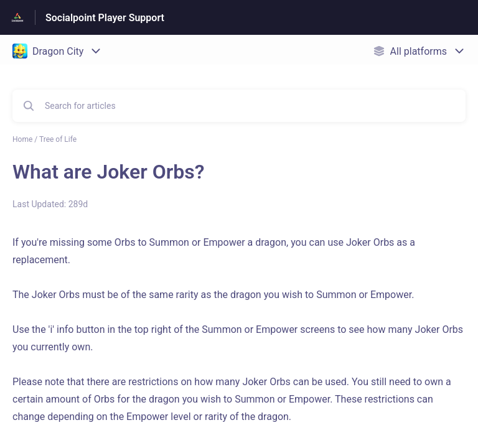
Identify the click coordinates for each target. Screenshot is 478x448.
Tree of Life (58, 139)
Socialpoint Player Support (105, 18)
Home (22, 139)
